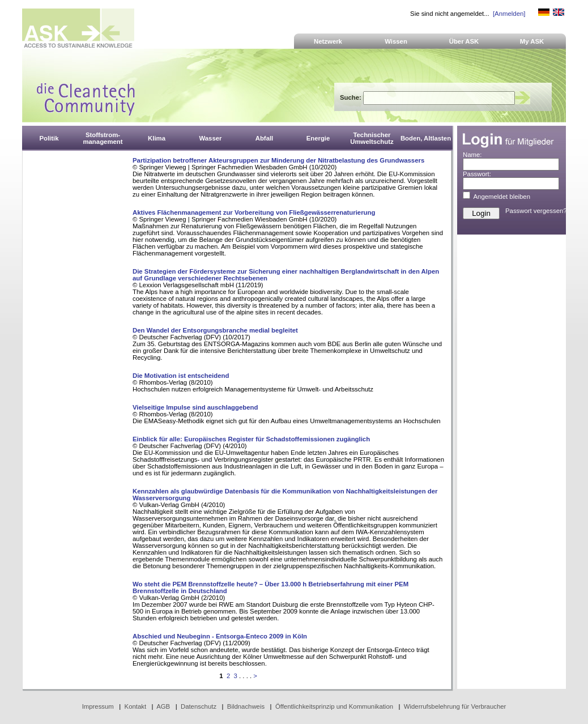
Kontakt (136, 706)
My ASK (532, 41)
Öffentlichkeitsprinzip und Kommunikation (334, 706)
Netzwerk (328, 41)
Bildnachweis (246, 706)
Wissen (396, 41)
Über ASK (464, 41)
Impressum (98, 706)
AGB (163, 706)
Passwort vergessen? (536, 211)
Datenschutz (199, 706)
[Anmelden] (509, 14)
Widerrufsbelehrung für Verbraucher (455, 706)
